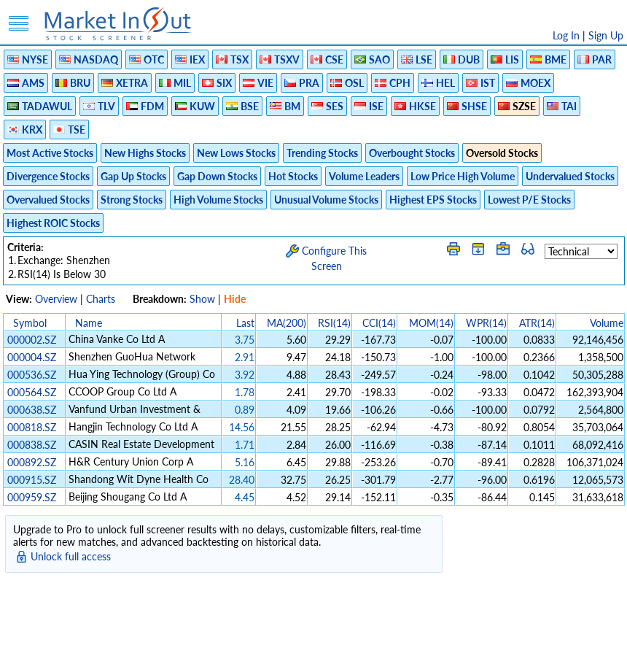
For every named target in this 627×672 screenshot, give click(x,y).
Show (202, 299)
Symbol (30, 323)
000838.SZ (32, 445)
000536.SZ (32, 375)
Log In (566, 35)
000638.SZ (32, 410)
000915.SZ (32, 480)
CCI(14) (379, 323)
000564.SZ (32, 392)
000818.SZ (32, 427)
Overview (56, 299)
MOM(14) (431, 323)
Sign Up (606, 35)
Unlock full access (71, 556)
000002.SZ (32, 340)
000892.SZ (32, 462)
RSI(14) (334, 323)
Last (245, 323)
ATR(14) (537, 323)
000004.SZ (32, 357)
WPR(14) (486, 323)
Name (89, 323)
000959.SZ (32, 497)
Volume (607, 323)
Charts (101, 299)
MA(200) (287, 323)
